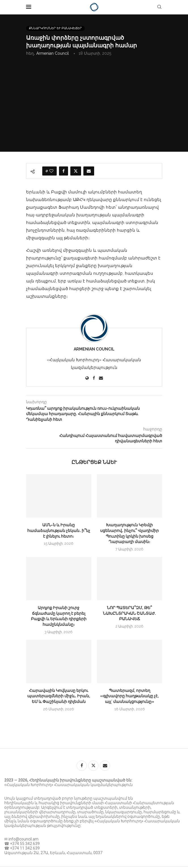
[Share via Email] (89, 171)
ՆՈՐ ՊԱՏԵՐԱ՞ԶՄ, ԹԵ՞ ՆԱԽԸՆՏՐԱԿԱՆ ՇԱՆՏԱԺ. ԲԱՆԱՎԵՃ (129, 613)
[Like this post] (51, 171)
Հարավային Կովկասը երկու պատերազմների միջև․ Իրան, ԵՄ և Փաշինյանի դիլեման (59, 696)
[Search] (159, 7)
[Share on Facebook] (64, 171)
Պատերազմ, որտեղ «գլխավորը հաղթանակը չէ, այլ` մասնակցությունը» (129, 696)
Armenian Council (53, 53)
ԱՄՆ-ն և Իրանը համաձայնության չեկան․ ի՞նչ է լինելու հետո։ (59, 530)
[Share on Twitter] (76, 171)
